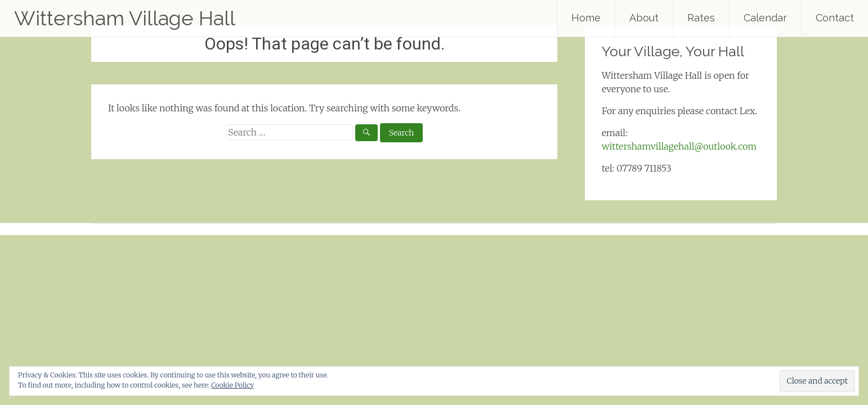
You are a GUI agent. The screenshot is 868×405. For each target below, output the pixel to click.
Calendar (765, 18)
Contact (835, 18)
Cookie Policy (232, 385)
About (644, 18)
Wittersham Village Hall (125, 18)
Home (586, 18)
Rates (701, 18)
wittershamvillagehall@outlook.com (679, 146)
